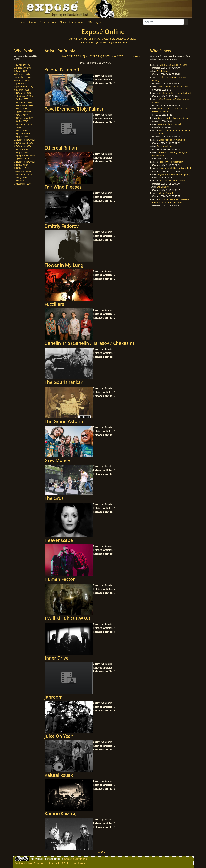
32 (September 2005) (25, 162)
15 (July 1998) (21, 108)
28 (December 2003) (24, 149)
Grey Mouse (57, 460)
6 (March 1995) (22, 80)
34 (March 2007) (22, 168)
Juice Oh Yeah (59, 736)
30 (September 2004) (25, 156)
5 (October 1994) (23, 77)
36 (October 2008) (23, 174)
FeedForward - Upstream (171, 162)
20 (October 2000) (23, 124)
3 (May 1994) (21, 71)
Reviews (33, 22)
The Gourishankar (64, 382)
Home (23, 22)
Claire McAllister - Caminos (172, 140)
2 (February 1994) (23, 68)
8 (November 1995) (24, 87)
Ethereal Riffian (61, 148)
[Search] (164, 22)
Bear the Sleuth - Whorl (169, 124)
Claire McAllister (164, 146)
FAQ (89, 22)
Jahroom (54, 697)
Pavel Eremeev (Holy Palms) (74, 109)
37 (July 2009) (21, 177)
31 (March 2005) (22, 159)
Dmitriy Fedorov (62, 226)
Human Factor (60, 579)
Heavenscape (59, 540)
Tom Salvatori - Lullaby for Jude (173, 87)
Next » (136, 56)
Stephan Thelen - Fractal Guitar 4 (175, 93)
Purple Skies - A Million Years (173, 65)
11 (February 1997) (24, 96)
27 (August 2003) (23, 146)
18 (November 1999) (24, 118)
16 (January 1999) (23, 112)
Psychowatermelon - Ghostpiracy (174, 174)
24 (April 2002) (21, 137)
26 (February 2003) (24, 143)
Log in (98, 22)
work (38, 859)
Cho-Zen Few (163, 187)
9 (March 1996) (22, 90)
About (82, 22)
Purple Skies (162, 71)
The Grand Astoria (64, 421)
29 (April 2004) (21, 152)
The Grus (54, 498)
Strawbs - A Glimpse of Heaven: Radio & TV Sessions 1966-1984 (171, 201)
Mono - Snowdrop (167, 193)
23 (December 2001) (24, 134)
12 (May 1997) (21, 99)
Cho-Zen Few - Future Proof (172, 181)
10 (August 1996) (23, 93)
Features (44, 22)
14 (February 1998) (24, 105)
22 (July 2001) (21, 130)
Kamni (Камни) (61, 813)
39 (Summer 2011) (23, 184)
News (54, 22)
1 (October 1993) (23, 65)
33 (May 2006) (21, 165)
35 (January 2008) (23, 171)
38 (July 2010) (21, 181)
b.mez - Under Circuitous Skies (173, 118)
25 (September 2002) (25, 140)
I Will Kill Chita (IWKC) (67, 618)
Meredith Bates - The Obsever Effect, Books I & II (170, 110)
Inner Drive (57, 658)
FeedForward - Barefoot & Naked (175, 168)
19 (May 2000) (21, 121)
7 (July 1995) (20, 84)
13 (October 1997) (23, 102)
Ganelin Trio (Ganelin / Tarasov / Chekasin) (89, 343)
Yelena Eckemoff (62, 70)
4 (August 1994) (22, 74)
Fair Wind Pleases (63, 187)
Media (63, 22)
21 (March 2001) (22, 127)
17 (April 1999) (21, 115)
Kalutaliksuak (59, 775)
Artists (73, 22)
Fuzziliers (54, 304)
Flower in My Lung (64, 265)
